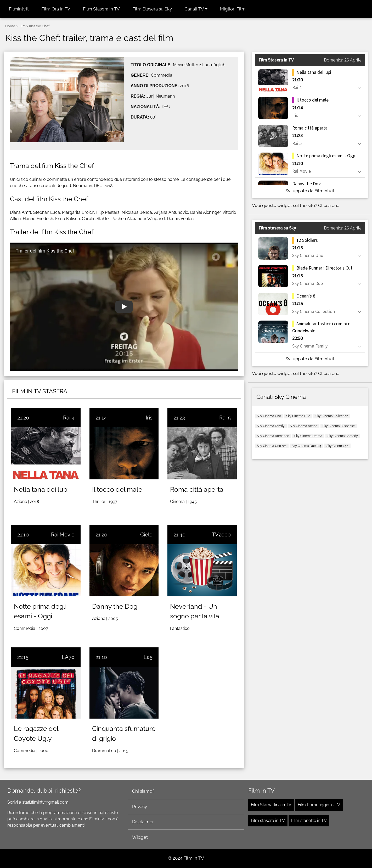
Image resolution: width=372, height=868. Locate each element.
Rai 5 (225, 418)
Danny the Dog (115, 606)
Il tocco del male (117, 489)
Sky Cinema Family (271, 426)
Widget (140, 837)
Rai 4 (69, 418)
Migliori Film (233, 9)
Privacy (140, 807)
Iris (149, 418)
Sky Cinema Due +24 (306, 446)
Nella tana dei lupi (41, 489)
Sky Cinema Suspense (339, 426)
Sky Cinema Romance (273, 436)
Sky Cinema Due (298, 416)
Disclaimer (143, 822)
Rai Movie (63, 535)
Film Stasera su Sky (152, 9)
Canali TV (196, 9)
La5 (148, 657)
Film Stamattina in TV (271, 805)
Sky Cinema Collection (332, 416)
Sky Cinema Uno (269, 416)
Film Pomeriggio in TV (319, 805)
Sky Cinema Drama (308, 436)
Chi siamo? (143, 791)
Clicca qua (329, 205)
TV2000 (221, 535)
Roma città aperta (197, 489)
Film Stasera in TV (101, 9)
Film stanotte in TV (309, 821)
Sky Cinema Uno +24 (272, 446)
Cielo (146, 535)
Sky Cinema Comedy (343, 436)
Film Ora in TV (56, 9)
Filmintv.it (19, 9)
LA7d (68, 657)
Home (10, 26)
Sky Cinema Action (304, 426)
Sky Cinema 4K (337, 446)
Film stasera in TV (268, 821)
